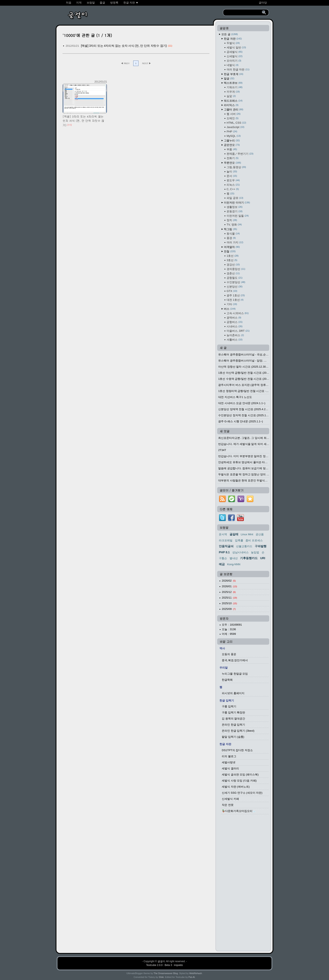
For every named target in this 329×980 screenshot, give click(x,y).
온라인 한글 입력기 (233, 725)
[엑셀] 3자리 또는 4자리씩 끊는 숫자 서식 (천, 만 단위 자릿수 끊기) (124, 46)
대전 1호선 (235, 300)
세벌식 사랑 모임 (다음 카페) (239, 781)
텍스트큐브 (233, 83)
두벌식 (233, 43)
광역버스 (234, 318)
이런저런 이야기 (237, 203)
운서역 (223, 534)
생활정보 (235, 207)
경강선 (233, 265)
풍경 (231, 238)
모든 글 (230, 34)
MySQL (234, 136)
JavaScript (235, 127)
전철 (230, 251)
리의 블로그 (229, 756)
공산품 (260, 534)
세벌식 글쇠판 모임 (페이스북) (240, 775)
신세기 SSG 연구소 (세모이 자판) (242, 793)
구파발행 (261, 546)
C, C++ (233, 189)
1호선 (233, 256)
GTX (232, 291)
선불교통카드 (244, 546)
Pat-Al (192, 977)
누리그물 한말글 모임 (235, 674)
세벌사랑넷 (229, 762)
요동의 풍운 (229, 654)
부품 (232, 149)
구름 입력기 (229, 706)
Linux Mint (247, 534)
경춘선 (233, 273)
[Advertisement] (243, 884)
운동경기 (235, 211)
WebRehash (196, 973)
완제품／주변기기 (240, 154)
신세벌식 (235, 56)
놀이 (232, 172)
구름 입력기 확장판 (233, 712)
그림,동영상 (236, 167)
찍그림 (230, 229)
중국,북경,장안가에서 (235, 660)
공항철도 (235, 278)
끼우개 (233, 92)
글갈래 (234, 534)
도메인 (232, 118)
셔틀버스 (235, 340)
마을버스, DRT (238, 331)
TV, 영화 (234, 225)
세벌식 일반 (236, 47)
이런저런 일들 (238, 216)
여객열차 (232, 247)
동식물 (233, 234)
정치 (232, 220)
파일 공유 (235, 198)
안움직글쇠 (226, 546)
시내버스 (235, 326)
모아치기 (234, 61)
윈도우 (233, 180)
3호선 (232, 260)
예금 (222, 564)
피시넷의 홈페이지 (233, 693)
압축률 (239, 540)
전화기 (232, 158)
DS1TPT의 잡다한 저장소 (237, 750)
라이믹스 (231, 105)
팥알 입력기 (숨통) (233, 737)
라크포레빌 (226, 540)
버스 (230, 309)
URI (263, 558)
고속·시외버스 (238, 313)
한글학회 (227, 680)
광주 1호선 (236, 295)
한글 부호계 (234, 74)
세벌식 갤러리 (230, 768)
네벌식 (232, 65)
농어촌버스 (235, 335)
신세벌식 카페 (230, 799)
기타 (232, 304)
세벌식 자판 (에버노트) (236, 787)
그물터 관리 (234, 110)
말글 (229, 78)
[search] (243, 13)
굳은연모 (232, 145)
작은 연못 (228, 805)
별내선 (234, 558)
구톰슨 (223, 558)
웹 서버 (234, 114)
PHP (232, 132)
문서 (232, 176)
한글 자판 (233, 39)
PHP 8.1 (224, 552)
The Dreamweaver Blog (166, 973)
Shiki (161, 977)
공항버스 (235, 322)
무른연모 (232, 163)
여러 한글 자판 (238, 69)
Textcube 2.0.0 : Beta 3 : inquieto (165, 965)
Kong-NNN (234, 564)
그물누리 (232, 141)
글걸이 (161, 961)
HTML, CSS (236, 123)
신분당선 (235, 287)
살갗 (231, 96)
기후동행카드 (249, 558)
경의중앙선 (236, 269)
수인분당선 (236, 282)
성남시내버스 (240, 552)
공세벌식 (235, 52)
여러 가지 (235, 242)
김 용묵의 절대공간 (233, 719)
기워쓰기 (235, 87)
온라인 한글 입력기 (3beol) (238, 731)
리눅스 (233, 185)
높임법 (255, 552)
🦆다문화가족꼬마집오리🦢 (239, 811)
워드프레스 (233, 101)
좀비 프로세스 (254, 540)
